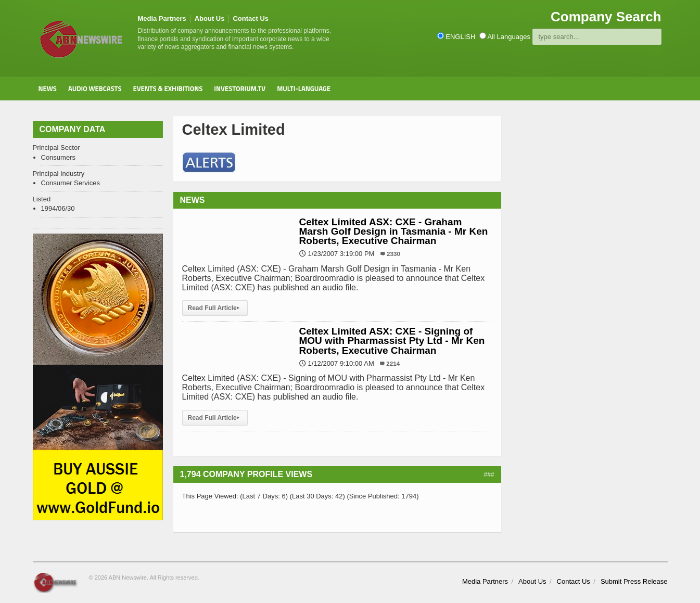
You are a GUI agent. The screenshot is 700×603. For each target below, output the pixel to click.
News (48, 88)
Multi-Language (304, 88)
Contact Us (251, 18)
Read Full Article (215, 308)
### (489, 474)
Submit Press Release (634, 581)
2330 (393, 254)
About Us (210, 18)
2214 (393, 363)
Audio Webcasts (95, 88)
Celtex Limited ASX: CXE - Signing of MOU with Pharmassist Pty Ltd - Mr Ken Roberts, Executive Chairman (392, 341)
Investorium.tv (240, 88)
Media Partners (162, 18)
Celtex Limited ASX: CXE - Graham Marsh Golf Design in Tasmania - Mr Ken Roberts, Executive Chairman (394, 231)
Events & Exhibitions (168, 88)
